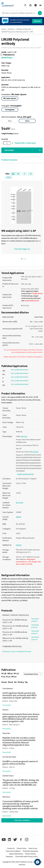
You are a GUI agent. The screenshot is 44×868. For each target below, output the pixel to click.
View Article (7, 705)
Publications (8, 55)
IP (24, 174)
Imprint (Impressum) (16, 854)
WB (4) (10, 673)
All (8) (4, 673)
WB (18, 174)
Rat (15, 682)
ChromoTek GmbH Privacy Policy (26, 857)
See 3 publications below (20, 373)
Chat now (37, 21)
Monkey (21, 682)
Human (4, 682)
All (13, 174)
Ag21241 (24, 436)
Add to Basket (9, 150)
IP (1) (8, 677)
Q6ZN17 (19, 545)
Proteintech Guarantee (9, 160)
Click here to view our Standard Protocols (17, 652)
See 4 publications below (20, 370)
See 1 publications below (20, 377)
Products (11, 29)
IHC (31, 174)
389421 (19, 517)
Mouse (11, 682)
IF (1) (3, 677)
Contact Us (11, 848)
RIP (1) (14, 677)
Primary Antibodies (24, 29)
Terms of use (33, 848)
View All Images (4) (22, 249)
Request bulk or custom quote (25, 143)
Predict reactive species (25, 474)
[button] (37, 862)
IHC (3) (16, 673)
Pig (26, 682)
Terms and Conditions (13, 851)
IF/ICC (9, 177)
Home (4, 29)
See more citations (22, 820)
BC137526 (35, 452)
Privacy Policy (21, 848)
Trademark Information (30, 851)
